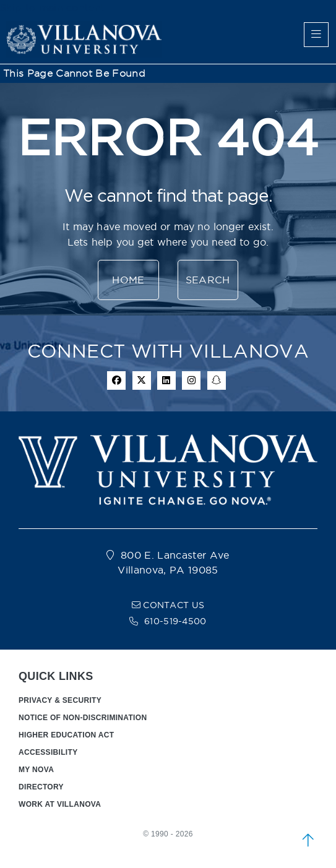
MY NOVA (36, 770)
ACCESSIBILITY (48, 752)
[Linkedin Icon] (166, 380)
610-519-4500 (175, 621)
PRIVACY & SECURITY (60, 700)
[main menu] (316, 35)
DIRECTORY (41, 787)
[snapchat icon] (217, 380)
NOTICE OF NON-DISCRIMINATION (83, 718)
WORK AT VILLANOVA (60, 804)
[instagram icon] (191, 380)
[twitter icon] (142, 380)
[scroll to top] (308, 840)
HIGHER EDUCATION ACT (66, 735)
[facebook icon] (116, 380)
